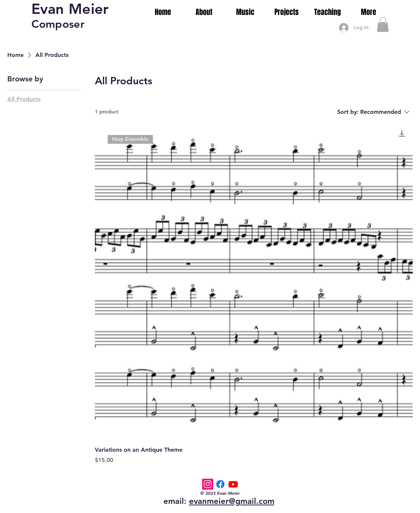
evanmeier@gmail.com (232, 501)
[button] (383, 25)
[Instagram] (208, 484)
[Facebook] (220, 484)
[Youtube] (233, 484)
